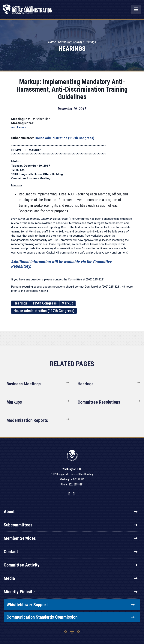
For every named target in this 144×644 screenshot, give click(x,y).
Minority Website (71, 592)
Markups (14, 402)
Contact (71, 552)
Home (52, 42)
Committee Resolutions (99, 402)
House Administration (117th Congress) (64, 138)
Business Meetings (24, 384)
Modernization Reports (27, 420)
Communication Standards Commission (71, 617)
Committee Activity (70, 42)
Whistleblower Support (71, 605)
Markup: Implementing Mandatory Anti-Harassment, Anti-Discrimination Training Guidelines (72, 89)
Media (71, 578)
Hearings (90, 42)
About (71, 512)
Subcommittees (71, 525)
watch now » (19, 127)
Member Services (71, 538)
